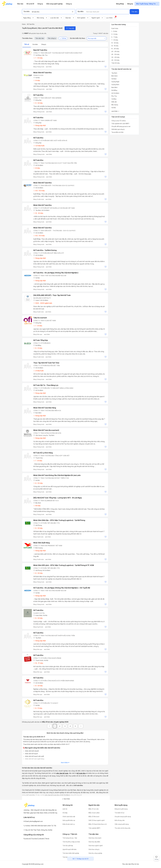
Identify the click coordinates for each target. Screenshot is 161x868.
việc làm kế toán (62, 773)
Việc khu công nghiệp (95, 853)
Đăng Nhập (120, 4)
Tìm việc (134, 12)
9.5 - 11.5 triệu (39, 191)
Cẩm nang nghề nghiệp (54, 4)
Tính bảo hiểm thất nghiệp (71, 853)
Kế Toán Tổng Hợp (41, 340)
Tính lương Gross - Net (70, 838)
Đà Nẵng (37, 345)
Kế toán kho (38, 700)
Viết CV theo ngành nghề (96, 820)
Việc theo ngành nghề (95, 846)
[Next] (81, 726)
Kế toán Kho (38, 610)
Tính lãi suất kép (68, 846)
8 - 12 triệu (38, 528)
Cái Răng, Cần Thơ (40, 55)
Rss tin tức (135, 864)
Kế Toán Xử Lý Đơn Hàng (43, 453)
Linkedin (41, 839)
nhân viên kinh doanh (32, 751)
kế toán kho (81, 773)
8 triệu (37, 168)
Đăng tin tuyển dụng (121, 809)
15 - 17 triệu (38, 663)
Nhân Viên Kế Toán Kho (43, 228)
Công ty (40, 4)
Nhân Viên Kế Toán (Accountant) (46, 430)
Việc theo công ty (94, 849)
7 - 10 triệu (38, 58)
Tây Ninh (37, 638)
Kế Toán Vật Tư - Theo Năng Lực (46, 385)
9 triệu (37, 80)
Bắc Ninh (37, 503)
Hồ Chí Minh (38, 165)
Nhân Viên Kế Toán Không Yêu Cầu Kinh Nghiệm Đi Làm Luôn (57, 475)
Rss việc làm (127, 864)
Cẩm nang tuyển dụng (122, 824)
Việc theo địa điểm (94, 842)
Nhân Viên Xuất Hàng (42, 543)
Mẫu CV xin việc (94, 809)
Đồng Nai (37, 100)
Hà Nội (37, 78)
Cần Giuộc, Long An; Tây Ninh (44, 435)
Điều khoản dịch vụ (69, 824)
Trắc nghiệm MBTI (94, 828)
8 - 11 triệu (38, 708)
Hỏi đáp (65, 813)
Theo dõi (70, 28)
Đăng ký (130, 4)
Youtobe (34, 839)
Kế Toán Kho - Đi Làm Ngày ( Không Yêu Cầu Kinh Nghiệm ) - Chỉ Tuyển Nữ (62, 588)
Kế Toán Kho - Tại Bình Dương (45, 250)
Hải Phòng (38, 525)
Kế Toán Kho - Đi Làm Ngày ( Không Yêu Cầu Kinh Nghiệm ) (56, 273)
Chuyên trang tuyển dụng (123, 816)
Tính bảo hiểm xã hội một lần (72, 857)
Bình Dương (38, 548)
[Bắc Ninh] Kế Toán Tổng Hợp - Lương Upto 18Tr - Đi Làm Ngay (58, 498)
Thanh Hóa (38, 458)
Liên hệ (65, 809)
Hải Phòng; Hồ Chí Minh (42, 570)
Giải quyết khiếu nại (69, 820)
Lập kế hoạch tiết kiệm (70, 849)
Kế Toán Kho (38, 95)
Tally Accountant (40, 318)
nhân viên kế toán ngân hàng (34, 759)
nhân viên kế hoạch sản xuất (34, 756)
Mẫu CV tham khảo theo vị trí (98, 824)
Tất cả (27, 44)
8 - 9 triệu (38, 348)
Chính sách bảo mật (69, 816)
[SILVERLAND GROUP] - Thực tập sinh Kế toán (52, 295)
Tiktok (47, 839)
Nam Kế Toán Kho (40, 50)
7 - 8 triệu (38, 326)
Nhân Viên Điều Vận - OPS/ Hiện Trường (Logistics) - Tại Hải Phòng (59, 520)
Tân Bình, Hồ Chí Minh (41, 210)
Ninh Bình (37, 413)
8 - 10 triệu (38, 483)
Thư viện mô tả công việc (122, 828)
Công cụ (69, 4)
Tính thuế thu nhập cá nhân (71, 842)
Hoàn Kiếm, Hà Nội (40, 615)
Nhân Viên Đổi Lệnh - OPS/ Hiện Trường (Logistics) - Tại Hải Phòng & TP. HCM (64, 565)
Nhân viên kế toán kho (43, 73)
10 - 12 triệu (38, 213)
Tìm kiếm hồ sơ (119, 813)
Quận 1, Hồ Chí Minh (41, 300)
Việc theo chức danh (95, 838)
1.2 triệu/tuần (39, 146)
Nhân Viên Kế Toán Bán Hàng (45, 408)
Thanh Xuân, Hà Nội (41, 660)
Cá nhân (35, 44)
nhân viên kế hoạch (31, 754)
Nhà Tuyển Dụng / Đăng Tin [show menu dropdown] (146, 4)
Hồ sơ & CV (30, 4)
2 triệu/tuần (39, 371)
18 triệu (37, 506)
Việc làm (20, 4)
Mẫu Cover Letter (94, 813)
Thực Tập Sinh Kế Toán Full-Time (46, 363)
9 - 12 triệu (38, 103)
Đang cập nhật (40, 125)
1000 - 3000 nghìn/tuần (43, 303)
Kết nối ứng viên (120, 820)
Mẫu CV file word (94, 816)
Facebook (27, 839)
